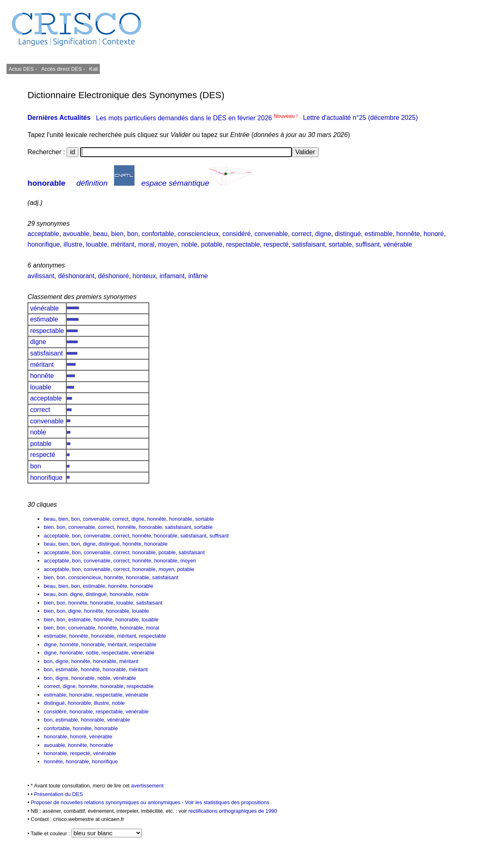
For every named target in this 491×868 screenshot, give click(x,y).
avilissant (41, 276)
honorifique (44, 244)
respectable (243, 244)
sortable (340, 244)
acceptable (43, 234)
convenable (271, 234)
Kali (93, 69)
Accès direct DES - (63, 69)
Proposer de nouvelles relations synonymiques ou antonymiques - (108, 802)
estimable (379, 234)
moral (146, 244)
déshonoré (114, 276)
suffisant (368, 244)
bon (133, 234)
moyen (168, 244)
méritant (123, 244)
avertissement (147, 786)
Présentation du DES (58, 794)
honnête (408, 234)
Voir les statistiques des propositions (227, 802)
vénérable (398, 244)
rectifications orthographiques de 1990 (233, 811)
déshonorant (76, 276)
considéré (237, 234)
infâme (198, 276)
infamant (172, 276)
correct (302, 234)
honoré (434, 234)
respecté (276, 244)
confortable (158, 234)
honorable (46, 183)
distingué (348, 234)
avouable (76, 234)
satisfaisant (309, 244)
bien (117, 234)
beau (100, 234)
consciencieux (198, 234)
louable (96, 244)
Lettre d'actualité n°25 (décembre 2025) (360, 118)
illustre (73, 244)
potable (212, 244)
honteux (144, 276)
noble (189, 244)
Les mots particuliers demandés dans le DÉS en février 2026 (198, 118)
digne (323, 234)
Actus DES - (23, 69)
